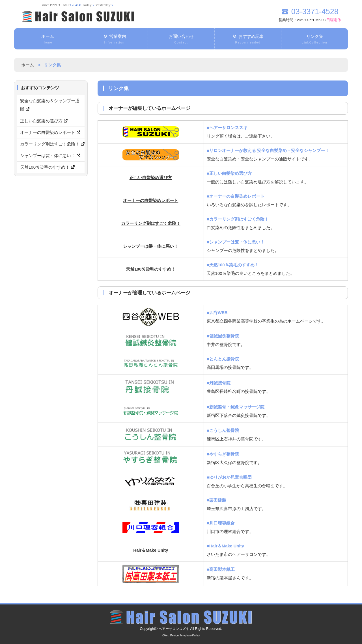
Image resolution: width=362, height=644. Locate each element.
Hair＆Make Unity (151, 550)
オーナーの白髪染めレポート (151, 200)
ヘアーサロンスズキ (174, 629)
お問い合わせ (181, 40)
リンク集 (315, 40)
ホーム (48, 40)
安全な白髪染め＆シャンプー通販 (50, 105)
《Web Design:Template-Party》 (181, 635)
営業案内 (114, 40)
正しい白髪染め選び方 (151, 178)
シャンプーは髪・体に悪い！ (151, 246)
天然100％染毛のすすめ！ (151, 269)
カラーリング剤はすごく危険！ (151, 223)
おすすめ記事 (248, 40)
